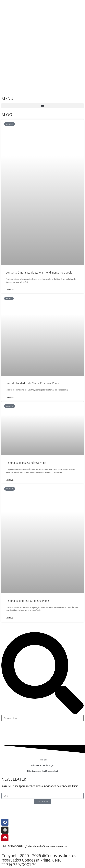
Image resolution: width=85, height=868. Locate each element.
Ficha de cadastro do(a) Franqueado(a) (42, 771)
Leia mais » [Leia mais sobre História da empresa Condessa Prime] (10, 618)
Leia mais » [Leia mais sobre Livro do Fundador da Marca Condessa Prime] (10, 397)
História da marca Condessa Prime (26, 463)
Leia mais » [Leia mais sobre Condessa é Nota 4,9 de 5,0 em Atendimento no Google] (10, 290)
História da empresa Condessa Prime (27, 601)
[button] (42, 106)
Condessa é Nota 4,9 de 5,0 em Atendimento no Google (39, 272)
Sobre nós (43, 760)
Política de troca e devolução (42, 765)
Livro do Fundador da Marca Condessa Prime (32, 383)
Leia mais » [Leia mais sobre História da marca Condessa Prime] (10, 480)
